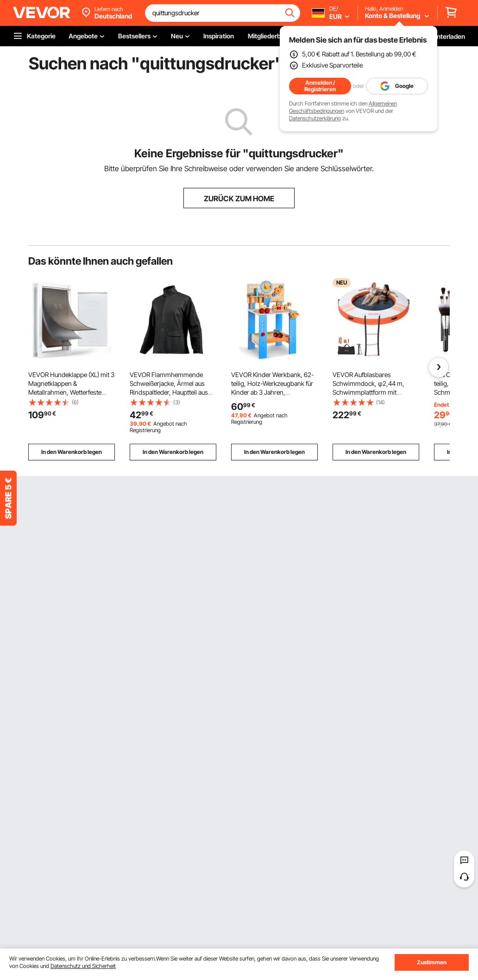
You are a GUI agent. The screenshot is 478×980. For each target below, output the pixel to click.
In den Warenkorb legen (72, 452)
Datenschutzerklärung (315, 118)
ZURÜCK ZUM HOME (239, 198)
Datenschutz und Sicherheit (83, 966)
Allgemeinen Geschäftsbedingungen (343, 107)
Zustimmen (432, 962)
